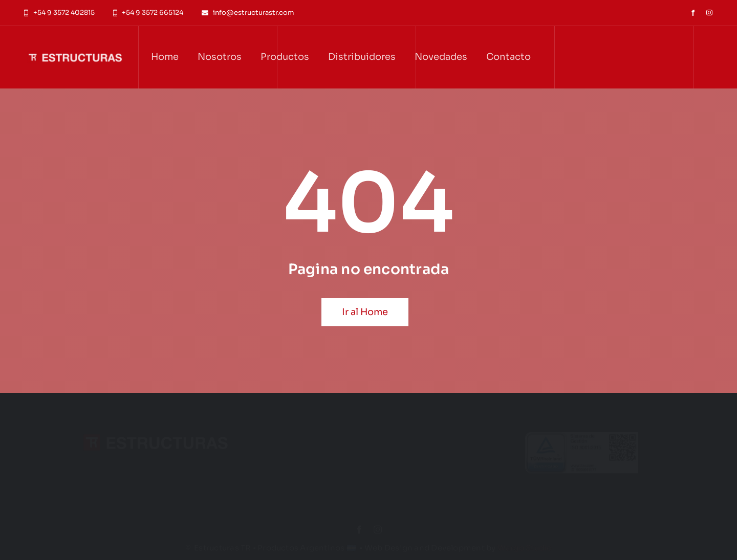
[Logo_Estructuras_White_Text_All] (74, 40)
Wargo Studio (525, 543)
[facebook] (693, 13)
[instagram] (709, 13)
